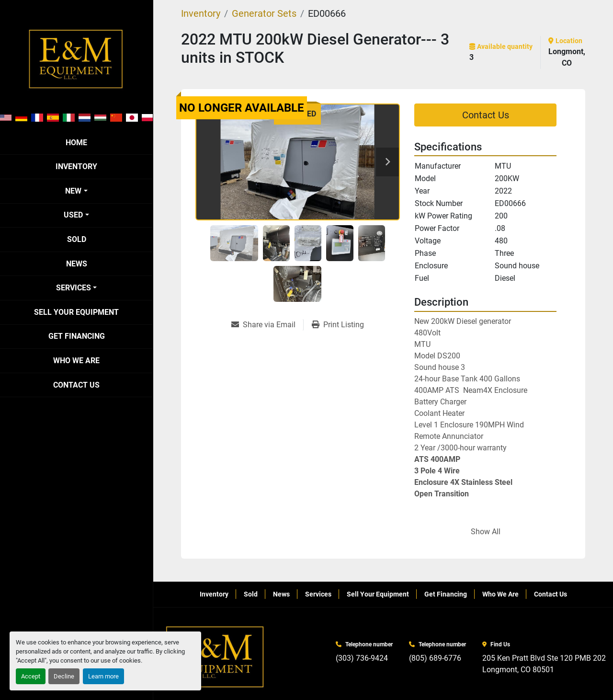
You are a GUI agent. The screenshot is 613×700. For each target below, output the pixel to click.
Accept (31, 676)
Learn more (103, 676)
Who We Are (76, 361)
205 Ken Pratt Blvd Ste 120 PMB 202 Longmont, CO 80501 (544, 664)
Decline (64, 676)
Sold (77, 239)
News (77, 264)
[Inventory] (201, 13)
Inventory (76, 166)
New (73, 191)
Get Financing (77, 336)
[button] (76, 191)
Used (73, 215)
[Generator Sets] (264, 13)
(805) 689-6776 (435, 658)
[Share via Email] (267, 325)
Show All (486, 532)
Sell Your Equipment (76, 312)
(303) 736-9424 (362, 658)
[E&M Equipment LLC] (216, 657)
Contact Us (76, 385)
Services (74, 288)
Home (76, 143)
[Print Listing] (338, 325)
